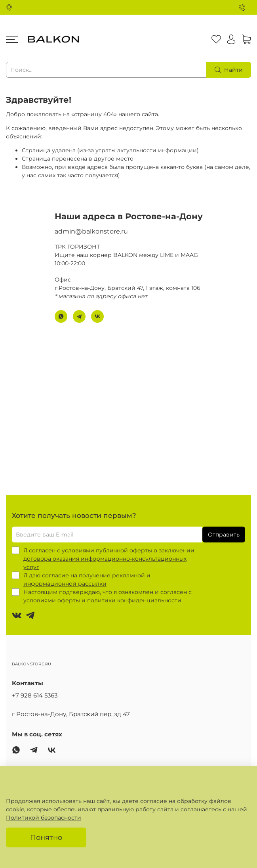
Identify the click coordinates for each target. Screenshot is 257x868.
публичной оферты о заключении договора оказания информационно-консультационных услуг (109, 559)
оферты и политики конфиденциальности (119, 600)
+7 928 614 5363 (35, 695)
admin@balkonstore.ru (91, 231)
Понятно (46, 837)
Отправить (224, 535)
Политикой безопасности (44, 818)
